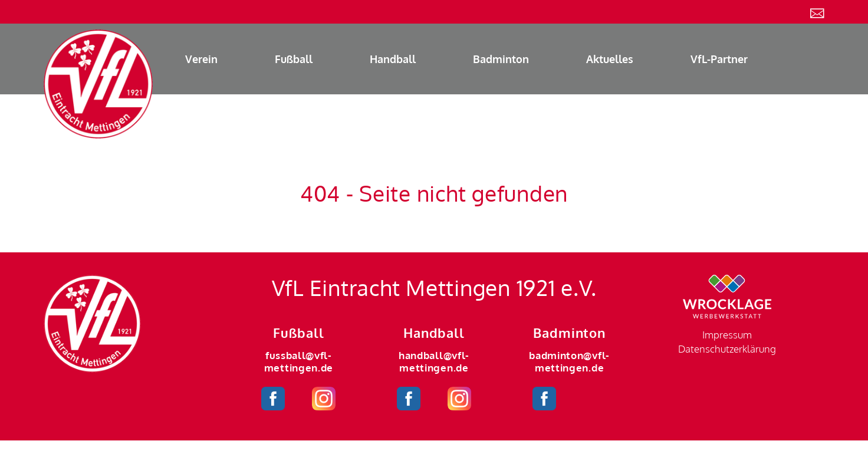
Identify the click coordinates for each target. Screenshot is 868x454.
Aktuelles (610, 59)
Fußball (294, 59)
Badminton (501, 59)
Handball (393, 59)
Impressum (727, 335)
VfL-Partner (719, 59)
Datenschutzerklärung (727, 349)
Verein (201, 59)
